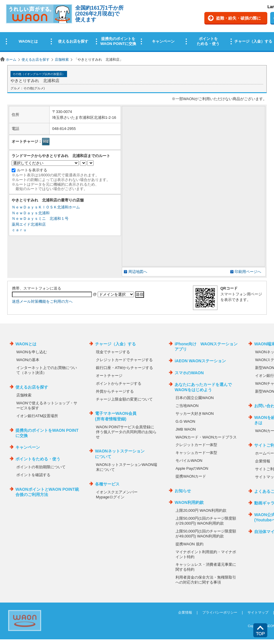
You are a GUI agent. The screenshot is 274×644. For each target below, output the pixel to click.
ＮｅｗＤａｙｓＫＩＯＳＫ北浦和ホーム (46, 207)
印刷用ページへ (248, 272)
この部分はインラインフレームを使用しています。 (137, 27)
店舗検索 (62, 60)
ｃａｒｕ (19, 230)
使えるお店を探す (36, 60)
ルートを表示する (32, 170)
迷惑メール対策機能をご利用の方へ (42, 301)
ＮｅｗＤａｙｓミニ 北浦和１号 (40, 219)
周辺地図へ (138, 272)
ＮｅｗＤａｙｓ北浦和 (31, 213)
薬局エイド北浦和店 (29, 224)
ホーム (11, 60)
